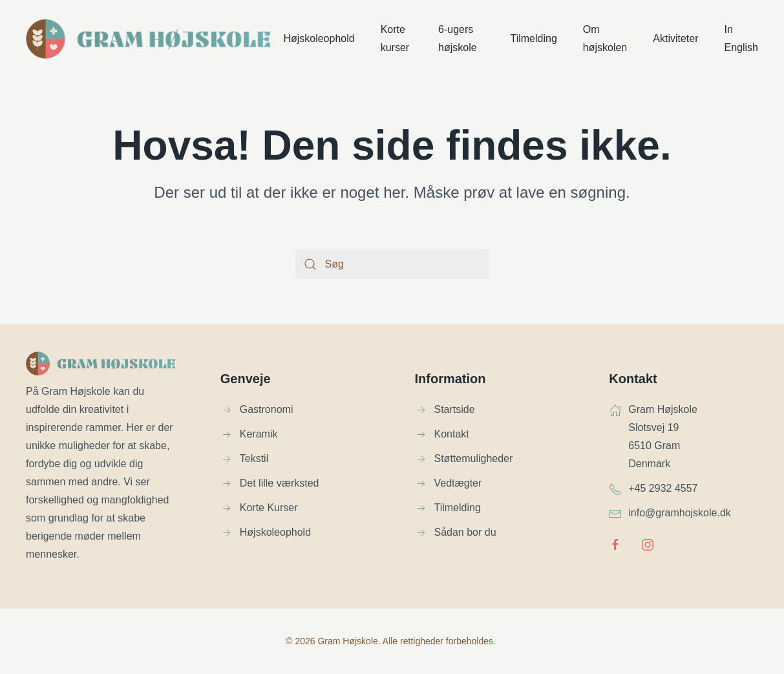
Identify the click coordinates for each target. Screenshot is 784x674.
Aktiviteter (675, 38)
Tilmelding (533, 38)
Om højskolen (605, 38)
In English (741, 38)
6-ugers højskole (458, 38)
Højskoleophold (319, 38)
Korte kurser (395, 38)
